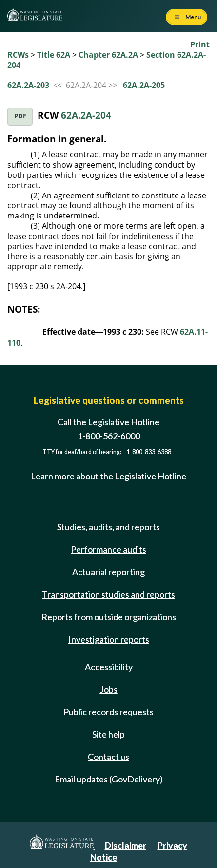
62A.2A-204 (86, 115)
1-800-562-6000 (109, 436)
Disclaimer (126, 846)
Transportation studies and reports (108, 594)
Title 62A (54, 55)
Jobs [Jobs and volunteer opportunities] (109, 689)
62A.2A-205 (144, 85)
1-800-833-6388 (149, 452)
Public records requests (108, 712)
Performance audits (108, 549)
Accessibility (109, 667)
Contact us (108, 757)
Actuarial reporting (108, 572)
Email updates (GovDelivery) (109, 779)
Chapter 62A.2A (108, 55)
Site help (108, 734)
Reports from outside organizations (109, 617)
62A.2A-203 (28, 85)
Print (200, 44)
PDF (20, 116)
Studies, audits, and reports (108, 527)
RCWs (18, 55)
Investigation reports (109, 639)
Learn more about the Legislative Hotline (108, 476)
